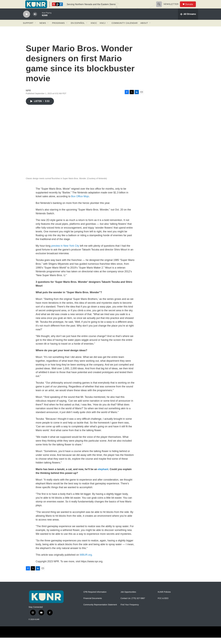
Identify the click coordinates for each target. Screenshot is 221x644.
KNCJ (103, 29)
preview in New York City (65, 252)
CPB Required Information (95, 598)
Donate (191, 7)
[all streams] (188, 20)
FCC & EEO (163, 605)
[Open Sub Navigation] (36, 29)
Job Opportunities (128, 598)
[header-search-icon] (160, 7)
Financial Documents (93, 605)
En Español (78, 29)
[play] (27, 21)
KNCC (94, 29)
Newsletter (172, 7)
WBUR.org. (86, 561)
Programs (58, 29)
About (144, 29)
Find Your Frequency (130, 611)
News (43, 29)
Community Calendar (125, 29)
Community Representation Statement (100, 611)
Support (28, 29)
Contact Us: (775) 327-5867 (133, 605)
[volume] (35, 21)
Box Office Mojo (80, 203)
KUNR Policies (164, 598)
